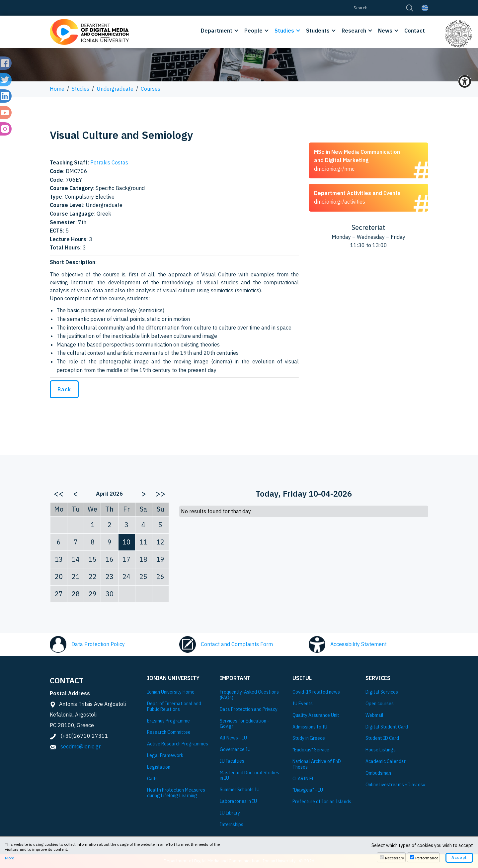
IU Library (230, 813)
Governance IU (235, 750)
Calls (152, 779)
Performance (427, 858)
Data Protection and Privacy (249, 709)
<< (59, 493)
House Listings (381, 750)
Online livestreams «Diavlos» (396, 785)
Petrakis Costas (109, 162)
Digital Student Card (387, 727)
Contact (415, 31)
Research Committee (169, 732)
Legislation (159, 767)
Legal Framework (165, 756)
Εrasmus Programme (168, 721)
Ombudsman (378, 773)
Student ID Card (382, 738)
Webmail (374, 715)
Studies (284, 31)
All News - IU (233, 738)
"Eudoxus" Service (311, 750)
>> (160, 493)
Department (217, 31)
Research (354, 31)
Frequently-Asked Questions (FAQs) (249, 695)
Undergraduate (115, 89)
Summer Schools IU (240, 790)
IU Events (303, 704)
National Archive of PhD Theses (317, 764)
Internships (232, 825)
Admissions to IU (310, 727)
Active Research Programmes (178, 744)
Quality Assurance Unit (316, 715)
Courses (151, 89)
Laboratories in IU (238, 801)
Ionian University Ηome (171, 692)
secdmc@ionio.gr (80, 746)
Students (318, 31)
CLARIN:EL (303, 779)
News (385, 31)
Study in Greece (309, 738)
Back (64, 389)
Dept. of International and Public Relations (174, 707)
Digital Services (382, 692)
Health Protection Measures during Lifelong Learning (176, 793)
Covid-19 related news (316, 692)
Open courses (380, 704)
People (253, 31)
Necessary (395, 858)
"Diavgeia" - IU (308, 790)
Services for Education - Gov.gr (244, 724)
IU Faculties (232, 761)
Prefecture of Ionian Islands (322, 802)
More (9, 858)
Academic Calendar (386, 762)
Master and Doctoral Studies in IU (249, 776)
